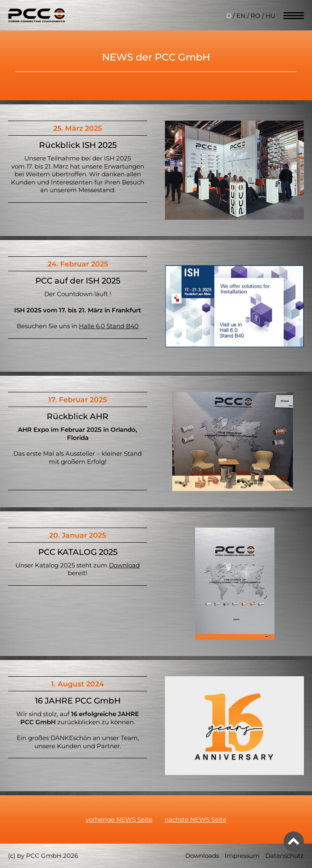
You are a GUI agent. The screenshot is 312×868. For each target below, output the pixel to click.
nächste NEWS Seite (195, 819)
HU (271, 16)
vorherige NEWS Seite (119, 819)
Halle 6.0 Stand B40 (109, 326)
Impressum (242, 856)
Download (124, 565)
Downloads (202, 856)
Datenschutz (285, 856)
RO (256, 16)
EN (241, 16)
